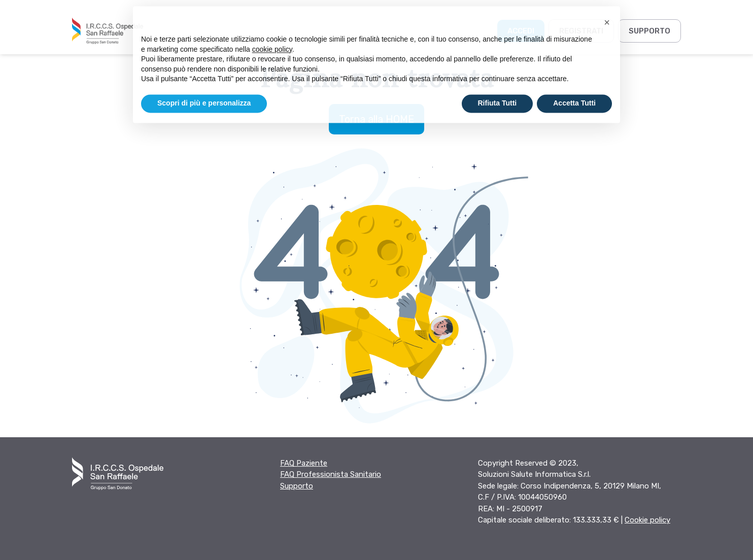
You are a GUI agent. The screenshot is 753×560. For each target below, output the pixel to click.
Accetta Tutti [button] (574, 95)
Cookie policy (647, 520)
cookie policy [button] (272, 41)
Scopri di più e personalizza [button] (204, 95)
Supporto (649, 31)
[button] (607, 14)
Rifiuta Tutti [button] (498, 95)
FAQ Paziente (304, 463)
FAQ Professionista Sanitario (331, 474)
